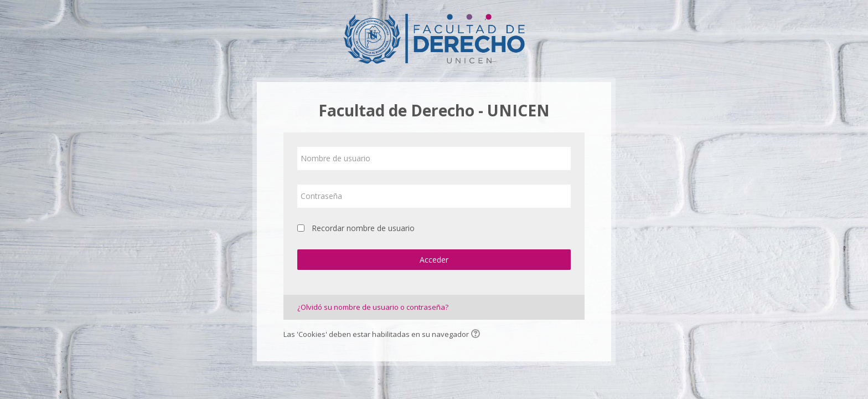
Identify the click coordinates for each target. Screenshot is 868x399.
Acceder (434, 260)
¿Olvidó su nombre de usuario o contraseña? (373, 307)
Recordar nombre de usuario (363, 228)
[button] (477, 335)
